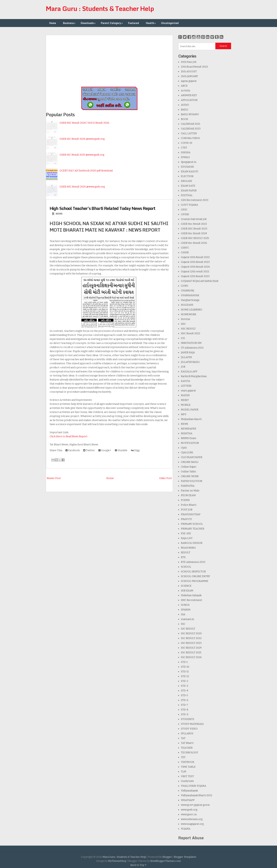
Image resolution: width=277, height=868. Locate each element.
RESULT (186, 553)
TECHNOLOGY (189, 753)
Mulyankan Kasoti (191, 419)
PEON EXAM (188, 495)
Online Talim (188, 472)
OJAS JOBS (187, 453)
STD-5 (184, 695)
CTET (184, 148)
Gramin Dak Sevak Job (194, 219)
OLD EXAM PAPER (192, 457)
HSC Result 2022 (191, 333)
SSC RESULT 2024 (191, 648)
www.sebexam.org (192, 819)
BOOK (185, 119)
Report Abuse (191, 838)
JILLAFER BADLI (190, 362)
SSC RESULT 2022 (191, 638)
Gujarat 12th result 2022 (195, 272)
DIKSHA (186, 152)
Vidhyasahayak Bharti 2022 (197, 795)
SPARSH (186, 610)
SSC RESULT (188, 629)
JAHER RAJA (188, 353)
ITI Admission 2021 (192, 348)
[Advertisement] (109, 60)
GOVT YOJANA (189, 205)
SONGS (185, 605)
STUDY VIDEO (189, 729)
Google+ (105, 450)
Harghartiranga (190, 300)
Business (70, 23)
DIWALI (185, 157)
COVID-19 (187, 143)
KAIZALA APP (189, 372)
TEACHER (187, 748)
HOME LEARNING (192, 310)
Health (151, 23)
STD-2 (185, 681)
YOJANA (186, 829)
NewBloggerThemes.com (166, 861)
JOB (183, 367)
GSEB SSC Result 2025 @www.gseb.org (82, 155)
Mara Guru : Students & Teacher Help (100, 8)
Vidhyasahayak (189, 791)
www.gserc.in (189, 814)
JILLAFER (186, 357)
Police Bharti (189, 505)
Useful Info (187, 781)
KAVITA (185, 381)
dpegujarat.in (189, 162)
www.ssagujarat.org (192, 824)
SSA (183, 614)
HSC (183, 324)
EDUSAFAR (187, 167)
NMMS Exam (188, 438)
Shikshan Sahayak (191, 595)
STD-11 (185, 672)
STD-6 (185, 700)
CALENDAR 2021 (191, 124)
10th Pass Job (189, 62)
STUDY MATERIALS (192, 724)
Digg (135, 450)
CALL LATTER (189, 133)
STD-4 (185, 691)
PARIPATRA (188, 486)
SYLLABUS (187, 734)
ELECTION (187, 176)
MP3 (184, 414)
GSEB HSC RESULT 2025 (195, 238)
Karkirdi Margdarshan (194, 376)
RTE (183, 557)
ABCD (184, 86)
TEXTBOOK (188, 762)
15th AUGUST (189, 72)
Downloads (88, 23)
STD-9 (185, 714)
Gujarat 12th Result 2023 (195, 276)
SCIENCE (186, 586)
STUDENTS (188, 719)
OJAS (184, 448)
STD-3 (185, 686)
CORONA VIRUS (190, 138)
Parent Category (112, 23)
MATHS (185, 395)
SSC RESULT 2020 (191, 633)
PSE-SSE (186, 533)
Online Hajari (189, 467)
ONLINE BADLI (190, 462)
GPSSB (185, 214)
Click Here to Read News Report (69, 436)
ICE (183, 338)
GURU (185, 286)
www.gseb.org (189, 810)
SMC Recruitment (191, 600)
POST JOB (187, 510)
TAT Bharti (187, 743)
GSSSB (185, 252)
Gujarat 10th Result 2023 (195, 262)
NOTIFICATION (190, 443)
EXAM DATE (188, 186)
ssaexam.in (187, 619)
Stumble (121, 450)
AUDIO (185, 105)
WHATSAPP (188, 800)
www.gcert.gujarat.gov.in (195, 805)
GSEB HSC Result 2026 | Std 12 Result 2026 (84, 123)
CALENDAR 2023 (191, 129)
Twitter (89, 450)
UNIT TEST (187, 776)
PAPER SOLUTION (192, 481)
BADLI (185, 110)
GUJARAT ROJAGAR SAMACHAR (200, 281)
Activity (185, 91)
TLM (184, 772)
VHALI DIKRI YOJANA (194, 786)
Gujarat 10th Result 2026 (195, 267)
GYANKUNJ (188, 291)
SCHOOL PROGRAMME (195, 581)
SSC (183, 624)
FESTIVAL (187, 195)
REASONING (188, 548)
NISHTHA (187, 433)
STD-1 (184, 662)
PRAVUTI (186, 519)
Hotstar (186, 319)
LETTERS (186, 386)
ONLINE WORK (190, 476)
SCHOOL (186, 567)
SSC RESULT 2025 (191, 653)
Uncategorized (170, 23)
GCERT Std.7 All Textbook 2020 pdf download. (86, 171)
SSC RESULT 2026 (191, 657)
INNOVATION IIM (191, 343)
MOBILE (186, 405)
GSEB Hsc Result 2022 (194, 224)
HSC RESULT (188, 329)
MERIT (185, 400)
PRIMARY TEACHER (193, 529)
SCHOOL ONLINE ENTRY (195, 576)
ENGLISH (186, 181)
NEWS (59, 214)
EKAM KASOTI (190, 172)
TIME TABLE (188, 767)
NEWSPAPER (188, 429)
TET (183, 757)
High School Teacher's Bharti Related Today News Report (102, 208)
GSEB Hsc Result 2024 (194, 233)
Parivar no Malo (190, 491)
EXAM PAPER (189, 191)
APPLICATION (189, 100)
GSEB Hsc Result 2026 (194, 243)
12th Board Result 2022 (194, 67)
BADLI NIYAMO (190, 114)
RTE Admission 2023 (193, 562)
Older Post (166, 478)
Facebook (73, 450)
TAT (183, 738)
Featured (133, 23)
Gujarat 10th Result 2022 (195, 257)
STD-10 (185, 667)
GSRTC (185, 248)
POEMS (185, 500)
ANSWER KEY (189, 95)
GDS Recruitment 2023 (195, 200)
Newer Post (54, 478)
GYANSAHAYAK (190, 295)
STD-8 (185, 710)
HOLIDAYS (187, 305)
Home (53, 23)
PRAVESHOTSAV (191, 514)
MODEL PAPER (190, 410)
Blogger (167, 857)
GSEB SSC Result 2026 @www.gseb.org (82, 139)
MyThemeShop (117, 861)
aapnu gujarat (189, 81)
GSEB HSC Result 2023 (194, 229)
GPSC (184, 210)
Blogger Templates (185, 857)
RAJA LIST (187, 538)
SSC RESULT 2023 (191, 643)
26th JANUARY (189, 76)
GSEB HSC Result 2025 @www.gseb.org (82, 187)
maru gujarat (188, 391)
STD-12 (185, 676)
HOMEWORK (189, 314)
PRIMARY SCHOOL (192, 524)
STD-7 (184, 705)
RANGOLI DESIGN (192, 543)
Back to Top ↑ (138, 865)
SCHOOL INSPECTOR (193, 572)
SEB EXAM (187, 591)
